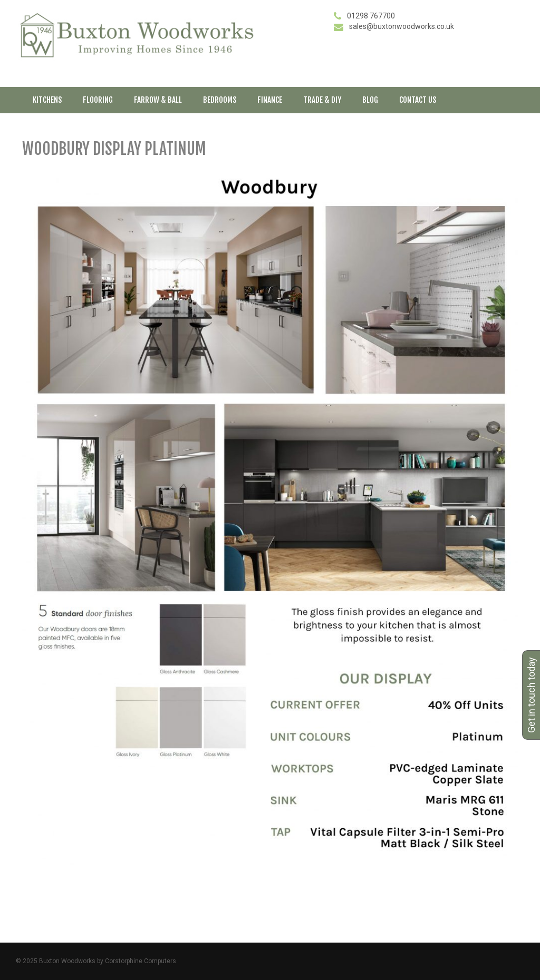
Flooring (98, 100)
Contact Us (418, 100)
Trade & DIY (322, 100)
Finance (270, 100)
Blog (370, 100)
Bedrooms (220, 100)
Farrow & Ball (158, 100)
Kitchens (47, 100)
